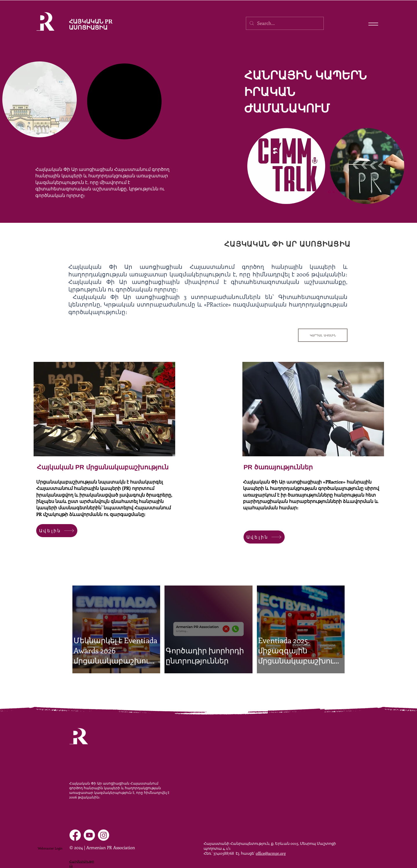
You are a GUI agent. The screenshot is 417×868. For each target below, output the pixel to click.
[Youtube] (89, 835)
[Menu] (373, 24)
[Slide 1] (329, 192)
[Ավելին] (57, 531)
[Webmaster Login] (50, 848)
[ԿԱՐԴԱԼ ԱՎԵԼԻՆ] (323, 335)
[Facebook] (75, 835)
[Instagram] (104, 835)
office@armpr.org (271, 853)
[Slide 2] (334, 192)
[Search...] (284, 23)
